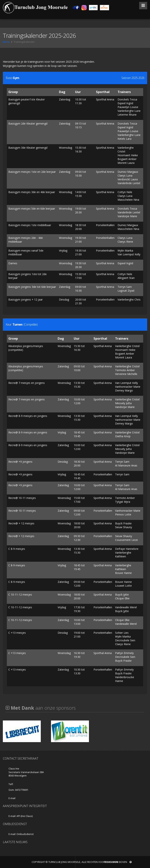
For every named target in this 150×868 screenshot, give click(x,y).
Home (6, 42)
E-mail (12, 798)
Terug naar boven (118, 862)
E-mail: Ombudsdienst (21, 834)
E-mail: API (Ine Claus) (21, 816)
